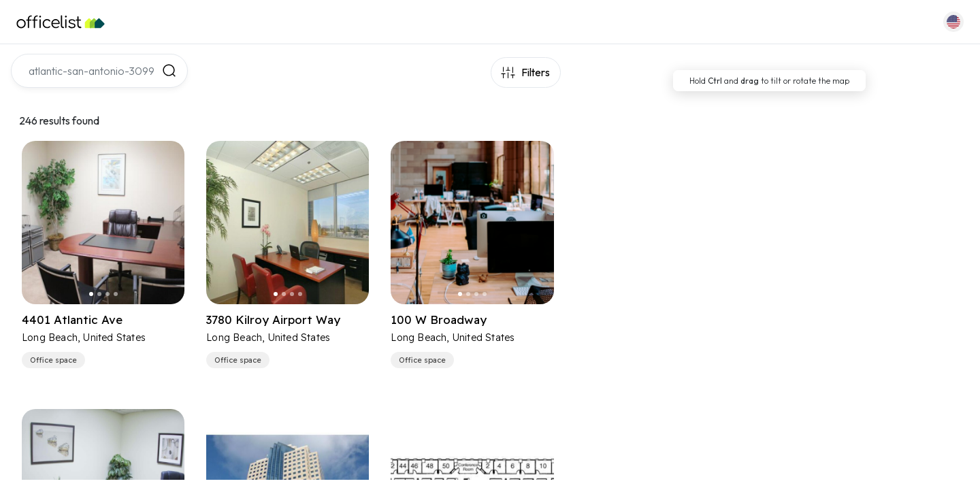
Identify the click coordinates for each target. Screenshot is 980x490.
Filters (535, 73)
